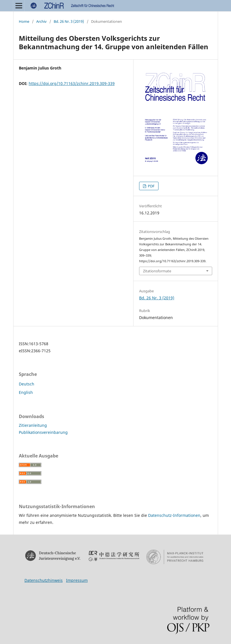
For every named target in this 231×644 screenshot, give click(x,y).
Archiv (41, 21)
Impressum (77, 580)
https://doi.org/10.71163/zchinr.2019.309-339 (72, 83)
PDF (151, 186)
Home (24, 21)
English (26, 392)
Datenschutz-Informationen (174, 515)
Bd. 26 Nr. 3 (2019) (69, 21)
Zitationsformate (157, 271)
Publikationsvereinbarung (43, 432)
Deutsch (27, 384)
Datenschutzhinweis (44, 580)
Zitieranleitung (33, 425)
